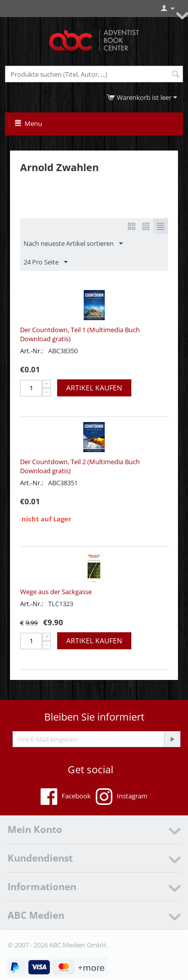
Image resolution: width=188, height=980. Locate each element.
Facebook (66, 797)
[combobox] (94, 74)
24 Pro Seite (46, 262)
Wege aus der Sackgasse (56, 592)
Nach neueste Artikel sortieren (73, 244)
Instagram (122, 797)
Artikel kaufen (94, 388)
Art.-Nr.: (32, 351)
